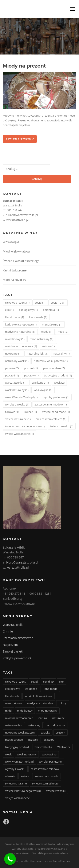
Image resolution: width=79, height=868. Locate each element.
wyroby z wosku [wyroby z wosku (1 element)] (17, 404)
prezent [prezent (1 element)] (31, 368)
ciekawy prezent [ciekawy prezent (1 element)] (17, 303)
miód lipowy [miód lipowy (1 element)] (15, 339)
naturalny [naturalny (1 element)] (62, 354)
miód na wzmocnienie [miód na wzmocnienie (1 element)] (21, 346)
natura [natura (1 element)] (48, 346)
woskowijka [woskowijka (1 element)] (43, 390)
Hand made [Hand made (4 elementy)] (14, 317)
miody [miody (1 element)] (46, 332)
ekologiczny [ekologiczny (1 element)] (28, 310)
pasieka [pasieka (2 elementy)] (12, 368)
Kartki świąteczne (15, 270)
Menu (73, 9)
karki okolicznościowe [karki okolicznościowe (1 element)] (21, 324)
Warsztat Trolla (13, 625)
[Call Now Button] (10, 859)
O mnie (8, 631)
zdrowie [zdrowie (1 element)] (12, 412)
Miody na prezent (24, 66)
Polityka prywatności (17, 658)
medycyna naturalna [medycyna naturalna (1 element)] (20, 332)
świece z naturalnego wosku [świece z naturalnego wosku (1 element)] (25, 426)
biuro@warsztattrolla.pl (22, 215)
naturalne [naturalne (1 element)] (13, 354)
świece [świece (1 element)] (31, 412)
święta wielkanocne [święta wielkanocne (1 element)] (19, 434)
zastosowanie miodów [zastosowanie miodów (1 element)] (51, 404)
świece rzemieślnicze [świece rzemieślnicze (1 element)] (51, 419)
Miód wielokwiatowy (17, 251)
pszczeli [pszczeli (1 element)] (12, 375)
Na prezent (10, 645)
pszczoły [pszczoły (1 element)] (31, 375)
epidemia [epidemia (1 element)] (51, 310)
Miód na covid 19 (14, 280)
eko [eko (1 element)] (9, 310)
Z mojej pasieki (13, 651)
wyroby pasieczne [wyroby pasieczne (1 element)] (56, 397)
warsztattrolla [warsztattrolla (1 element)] (16, 383)
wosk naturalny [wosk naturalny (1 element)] (17, 390)
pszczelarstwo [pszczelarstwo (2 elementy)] (54, 368)
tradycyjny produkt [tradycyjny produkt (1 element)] (58, 375)
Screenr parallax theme (24, 861)
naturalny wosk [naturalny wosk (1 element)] (17, 361)
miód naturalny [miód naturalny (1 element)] (41, 339)
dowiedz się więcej (20, 139)
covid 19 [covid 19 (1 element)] (58, 303)
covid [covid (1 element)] (40, 303)
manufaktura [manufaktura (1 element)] (52, 324)
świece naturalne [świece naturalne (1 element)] (18, 419)
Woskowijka (11, 242)
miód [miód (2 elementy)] (63, 332)
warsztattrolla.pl (17, 220)
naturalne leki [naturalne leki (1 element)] (37, 354)
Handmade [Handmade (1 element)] (38, 317)
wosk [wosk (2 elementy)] (59, 383)
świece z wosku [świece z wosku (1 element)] (62, 426)
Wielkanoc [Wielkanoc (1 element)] (40, 383)
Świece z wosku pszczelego (21, 261)
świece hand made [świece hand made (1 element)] (56, 412)
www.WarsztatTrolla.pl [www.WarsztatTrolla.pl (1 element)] (21, 397)
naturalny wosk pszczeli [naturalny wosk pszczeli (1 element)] (51, 361)
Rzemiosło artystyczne (18, 638)
